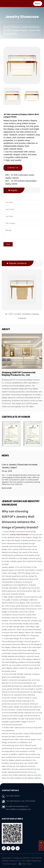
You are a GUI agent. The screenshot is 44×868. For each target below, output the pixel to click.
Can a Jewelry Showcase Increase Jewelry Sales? (20, 466)
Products (15, 27)
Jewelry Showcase (30, 27)
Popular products (18, 263)
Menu (38, 4)
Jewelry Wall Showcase (19, 535)
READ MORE (7, 488)
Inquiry (14, 190)
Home (6, 27)
